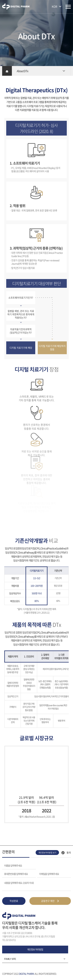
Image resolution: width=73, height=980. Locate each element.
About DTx (22, 71)
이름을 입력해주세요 (13, 866)
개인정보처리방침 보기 (47, 853)
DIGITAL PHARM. (27, 974)
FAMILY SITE (10, 959)
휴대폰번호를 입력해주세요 (16, 874)
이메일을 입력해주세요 (49, 874)
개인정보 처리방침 (35, 950)
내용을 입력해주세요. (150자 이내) (19, 883)
